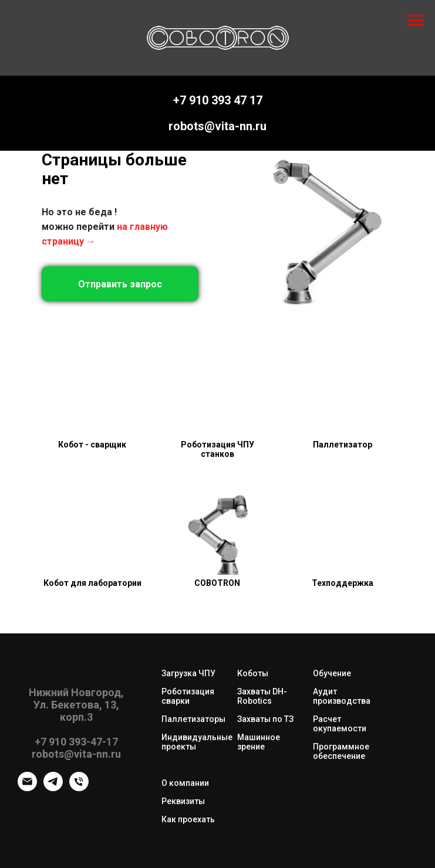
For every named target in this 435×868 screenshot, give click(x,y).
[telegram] (53, 788)
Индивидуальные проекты (197, 742)
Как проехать (188, 819)
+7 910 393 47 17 (218, 100)
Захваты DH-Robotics (262, 696)
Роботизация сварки (188, 696)
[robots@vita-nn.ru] (27, 788)
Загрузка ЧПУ (188, 673)
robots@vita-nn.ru (217, 126)
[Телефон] (79, 788)
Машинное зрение (259, 742)
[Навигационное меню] (415, 21)
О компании (185, 783)
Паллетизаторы (193, 719)
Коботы (253, 673)
